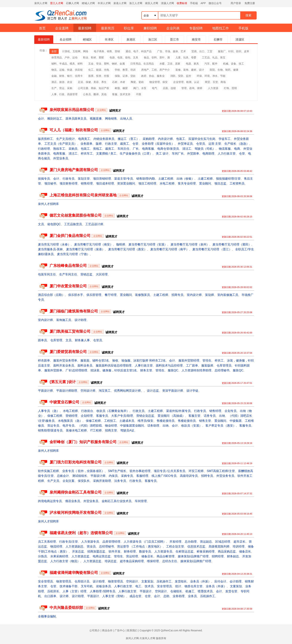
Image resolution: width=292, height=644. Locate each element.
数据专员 (145, 551)
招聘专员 (207, 476)
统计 (178, 586)
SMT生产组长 (117, 471)
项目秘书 (50, 183)
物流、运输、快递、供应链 (67, 70)
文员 (41, 224)
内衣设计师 (165, 139)
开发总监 (78, 551)
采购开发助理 (102, 481)
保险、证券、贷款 (125, 76)
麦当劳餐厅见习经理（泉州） (190, 244)
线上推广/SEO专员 (164, 476)
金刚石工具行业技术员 (117, 501)
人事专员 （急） (49, 411)
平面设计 (146, 591)
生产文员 (53, 481)
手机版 (243, 28)
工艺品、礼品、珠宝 (214, 57)
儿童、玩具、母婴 (186, 57)
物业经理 (111, 426)
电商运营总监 (102, 556)
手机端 (194, 3)
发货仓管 (231, 591)
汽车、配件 (211, 64)
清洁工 (187, 149)
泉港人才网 (120, 3)
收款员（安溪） (192, 426)
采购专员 (127, 476)
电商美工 (84, 139)
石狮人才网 (72, 3)
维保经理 (153, 561)
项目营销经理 (102, 179)
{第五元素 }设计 (63, 382)
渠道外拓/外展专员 (178, 411)
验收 (115, 360)
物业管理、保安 (158, 82)
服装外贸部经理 (189, 360)
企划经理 (87, 416)
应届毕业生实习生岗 (202, 139)
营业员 (91, 546)
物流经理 (56, 546)
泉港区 (131, 40)
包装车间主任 (47, 274)
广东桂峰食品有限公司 (68, 266)
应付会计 (220, 581)
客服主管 (194, 416)
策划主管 (84, 179)
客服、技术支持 (121, 94)
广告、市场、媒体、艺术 (172, 51)
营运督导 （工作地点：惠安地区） (140, 546)
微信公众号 (215, 3)
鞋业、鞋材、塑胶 (93, 57)
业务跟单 (86, 144)
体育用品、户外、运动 (64, 57)
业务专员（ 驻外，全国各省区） (83, 471)
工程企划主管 (175, 546)
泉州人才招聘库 (48, 204)
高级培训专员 (189, 476)
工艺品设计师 (94, 224)
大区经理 (102, 274)
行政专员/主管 (69, 542)
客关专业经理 (187, 183)
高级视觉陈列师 (219, 546)
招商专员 (177, 295)
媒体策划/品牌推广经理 (193, 556)
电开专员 (69, 426)
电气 (155, 88)
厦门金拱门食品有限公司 (70, 236)
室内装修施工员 (228, 295)
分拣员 (42, 556)
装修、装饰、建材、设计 (190, 70)
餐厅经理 (111, 295)
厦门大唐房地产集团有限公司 (74, 170)
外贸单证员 (185, 144)
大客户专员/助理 (122, 416)
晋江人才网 (57, 3)
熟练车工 (59, 149)
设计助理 (80, 320)
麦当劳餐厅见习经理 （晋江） (212, 249)
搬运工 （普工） (128, 139)
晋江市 (174, 40)
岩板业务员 (104, 586)
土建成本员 (127, 421)
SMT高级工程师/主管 (221, 471)
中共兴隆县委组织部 (66, 608)
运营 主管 (215, 144)
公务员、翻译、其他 (95, 94)
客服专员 (102, 416)
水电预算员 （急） (70, 421)
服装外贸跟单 (53, 370)
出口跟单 (50, 596)
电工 (138, 586)
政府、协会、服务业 (153, 76)
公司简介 (95, 630)
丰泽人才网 (104, 3)
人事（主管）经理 (74, 591)
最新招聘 (85, 28)
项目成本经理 (105, 183)
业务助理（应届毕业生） (158, 144)
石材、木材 (119, 82)
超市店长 (239, 542)
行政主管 (111, 144)
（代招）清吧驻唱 (90, 426)
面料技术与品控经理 (169, 366)
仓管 (135, 144)
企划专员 (231, 411)
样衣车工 (87, 154)
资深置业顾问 (126, 183)
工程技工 (110, 421)
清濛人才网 (167, 3)
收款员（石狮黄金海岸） (113, 411)
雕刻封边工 (55, 119)
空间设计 (132, 581)
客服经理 (142, 476)
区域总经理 (223, 542)
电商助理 (208, 154)
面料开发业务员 (64, 366)
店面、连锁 (169, 88)
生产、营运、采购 (62, 88)
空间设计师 (88, 391)
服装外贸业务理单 (65, 360)
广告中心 (120, 630)
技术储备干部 (69, 586)
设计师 (64, 596)
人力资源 (213, 88)
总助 (166, 596)
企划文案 (69, 481)
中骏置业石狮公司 (64, 402)
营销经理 (72, 416)
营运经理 (132, 556)
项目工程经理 (147, 183)
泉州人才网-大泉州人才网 (141, 638)
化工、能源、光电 (99, 70)
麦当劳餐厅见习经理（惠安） (128, 249)
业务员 (192, 596)
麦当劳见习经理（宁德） (73, 254)
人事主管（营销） (114, 596)
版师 (99, 144)
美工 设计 (162, 154)
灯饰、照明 (230, 88)
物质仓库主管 (193, 586)
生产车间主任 (68, 274)
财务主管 (146, 370)
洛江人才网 (136, 3)
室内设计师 (194, 295)
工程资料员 (237, 183)
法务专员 (120, 481)
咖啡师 (121, 244)
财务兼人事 (82, 340)
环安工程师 (196, 471)
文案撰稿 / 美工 (106, 154)
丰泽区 (109, 40)
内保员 (113, 476)
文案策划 (147, 581)
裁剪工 (125, 144)
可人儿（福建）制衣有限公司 (74, 130)
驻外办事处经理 (140, 471)
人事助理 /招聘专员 (103, 591)
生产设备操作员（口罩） (136, 154)
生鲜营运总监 (185, 551)
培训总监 (111, 561)
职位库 (129, 28)
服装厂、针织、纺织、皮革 (234, 51)
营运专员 (53, 426)
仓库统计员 (82, 581)
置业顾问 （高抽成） (171, 416)
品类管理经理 (111, 542)
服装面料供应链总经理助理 (114, 366)
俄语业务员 (73, 501)
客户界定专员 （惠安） (221, 426)
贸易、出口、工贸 (202, 51)
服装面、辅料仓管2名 (95, 360)
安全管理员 (45, 581)
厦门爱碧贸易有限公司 (68, 352)
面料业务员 (85, 366)
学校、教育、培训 (125, 70)
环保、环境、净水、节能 (211, 76)
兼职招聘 (150, 28)
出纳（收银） (185, 179)
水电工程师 (167, 183)
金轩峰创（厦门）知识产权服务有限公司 (83, 442)
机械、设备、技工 (234, 64)
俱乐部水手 (76, 295)
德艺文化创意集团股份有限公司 (76, 215)
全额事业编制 (47, 616)
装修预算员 (142, 295)
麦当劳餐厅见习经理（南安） (93, 244)
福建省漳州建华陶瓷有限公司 (74, 573)
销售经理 (87, 183)
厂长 (136, 149)
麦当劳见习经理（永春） (54, 244)
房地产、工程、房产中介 (155, 70)
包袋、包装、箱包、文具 (124, 57)
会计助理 (236, 581)
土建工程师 (166, 179)
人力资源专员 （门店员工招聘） (145, 542)
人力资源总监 (80, 556)
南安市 (196, 40)
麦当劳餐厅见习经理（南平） (170, 249)
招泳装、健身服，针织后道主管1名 (114, 370)
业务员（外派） (201, 581)
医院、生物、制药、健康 (224, 70)
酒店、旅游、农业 (62, 82)
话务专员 (210, 416)
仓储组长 (176, 591)
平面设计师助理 (67, 391)
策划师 (210, 295)
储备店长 (245, 551)
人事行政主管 (144, 366)
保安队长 (84, 481)
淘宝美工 (105, 391)
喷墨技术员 (205, 591)
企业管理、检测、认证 (186, 82)
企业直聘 (62, 28)
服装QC (173, 370)
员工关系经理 (47, 542)
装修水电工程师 (76, 430)
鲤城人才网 (88, 3)
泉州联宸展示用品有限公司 (72, 110)
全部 (54, 51)
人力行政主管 (227, 154)
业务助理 (179, 596)
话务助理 (153, 426)
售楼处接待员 (166, 421)
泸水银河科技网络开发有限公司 (76, 513)
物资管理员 (64, 581)
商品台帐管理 (166, 556)
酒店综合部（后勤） (51, 295)
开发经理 (175, 542)
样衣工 (219, 360)
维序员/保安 (145, 421)
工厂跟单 (192, 366)
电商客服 (148, 149)
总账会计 (63, 476)
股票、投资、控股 (99, 76)
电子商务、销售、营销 (107, 51)
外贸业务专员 (225, 476)
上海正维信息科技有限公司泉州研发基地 (83, 195)
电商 (237, 149)
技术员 (149, 586)
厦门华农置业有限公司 (68, 286)
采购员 (73, 149)
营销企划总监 (145, 416)
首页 (42, 28)
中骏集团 (236, 421)
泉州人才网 (41, 3)
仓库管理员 (224, 366)
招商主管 (111, 430)
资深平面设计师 (173, 391)
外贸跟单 (193, 154)
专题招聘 (196, 28)
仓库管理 (56, 340)
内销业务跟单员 (104, 139)
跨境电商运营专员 (50, 501)
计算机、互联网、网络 (75, 51)
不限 (139, 94)
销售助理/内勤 (146, 179)
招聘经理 (218, 556)
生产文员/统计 (66, 139)
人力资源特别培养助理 (196, 370)
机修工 (190, 591)
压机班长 (53, 591)
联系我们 (132, 630)
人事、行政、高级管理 (64, 94)
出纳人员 (126, 119)
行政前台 (87, 411)
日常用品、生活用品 (142, 64)
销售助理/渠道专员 (50, 430)
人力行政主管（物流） (65, 561)
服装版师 (207, 366)
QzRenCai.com (170, 630)
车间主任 (123, 149)
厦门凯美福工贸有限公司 (70, 331)
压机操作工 (164, 581)
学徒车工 (225, 139)
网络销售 (111, 119)
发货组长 (181, 581)
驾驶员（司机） (205, 149)
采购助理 (149, 139)
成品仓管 (135, 596)
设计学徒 (192, 391)
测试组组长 (80, 476)
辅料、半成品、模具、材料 (67, 64)
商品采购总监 (227, 551)
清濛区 (240, 40)
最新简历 (108, 28)
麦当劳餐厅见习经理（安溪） (148, 244)
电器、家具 (192, 64)
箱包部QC (54, 224)
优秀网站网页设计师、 (129, 391)
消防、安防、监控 (181, 76)
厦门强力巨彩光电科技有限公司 (76, 462)
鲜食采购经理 (206, 551)
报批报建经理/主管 (228, 179)
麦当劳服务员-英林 (50, 249)
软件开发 (115, 551)
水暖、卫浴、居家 (170, 64)
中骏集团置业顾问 (132, 426)
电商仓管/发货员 (168, 149)
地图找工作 (220, 28)
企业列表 (173, 28)
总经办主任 (170, 561)
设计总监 (153, 391)
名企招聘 (66, 40)
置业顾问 (205, 183)
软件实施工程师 (48, 471)
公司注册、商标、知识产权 (93, 88)
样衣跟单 (44, 360)
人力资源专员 (90, 542)
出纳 (222, 416)
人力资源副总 (74, 546)
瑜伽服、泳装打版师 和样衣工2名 (143, 360)
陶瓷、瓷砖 (137, 82)
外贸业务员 (61, 158)
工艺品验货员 (73, 224)
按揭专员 (44, 179)
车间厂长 (178, 154)
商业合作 (107, 630)
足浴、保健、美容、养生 (92, 82)
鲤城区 (87, 40)
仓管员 (201, 144)
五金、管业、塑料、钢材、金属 (107, 64)
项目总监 (220, 183)
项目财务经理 (69, 183)
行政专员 (69, 179)
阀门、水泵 (140, 88)
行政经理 (44, 149)
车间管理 (141, 501)
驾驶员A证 (127, 430)
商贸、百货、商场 (215, 82)
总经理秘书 (222, 370)
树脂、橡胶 (121, 88)
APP (203, 3)
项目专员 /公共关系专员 (170, 471)
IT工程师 (96, 430)
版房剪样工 (45, 139)
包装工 (181, 139)
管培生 (207, 360)
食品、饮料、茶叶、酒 (157, 57)
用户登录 (236, 3)
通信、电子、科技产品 (139, 51)
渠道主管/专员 (123, 179)
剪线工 (98, 149)
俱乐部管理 (94, 295)
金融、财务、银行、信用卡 (67, 76)
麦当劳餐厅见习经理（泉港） (85, 249)
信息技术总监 (196, 546)
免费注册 (250, 3)
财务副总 (233, 556)
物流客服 (225, 149)
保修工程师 (55, 416)
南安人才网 (152, 3)
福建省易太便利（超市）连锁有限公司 (81, 533)
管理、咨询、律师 (192, 88)
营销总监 (86, 274)
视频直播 (96, 119)
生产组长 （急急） (237, 144)
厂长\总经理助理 (76, 370)
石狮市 (218, 40)
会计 (41, 119)
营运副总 (206, 542)
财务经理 (130, 551)
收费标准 (182, 3)
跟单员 (42, 340)
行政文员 (139, 411)
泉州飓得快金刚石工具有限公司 (76, 492)
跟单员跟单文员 (76, 119)
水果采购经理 (59, 556)
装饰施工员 (64, 320)
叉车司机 (87, 586)
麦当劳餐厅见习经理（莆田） (232, 244)
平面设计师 (45, 391)
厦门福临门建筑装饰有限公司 (74, 311)
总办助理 (191, 542)
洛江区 (153, 40)
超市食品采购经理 (132, 561)
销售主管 (205, 421)
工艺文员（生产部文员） (61, 144)
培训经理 (239, 546)
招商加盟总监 (96, 551)
